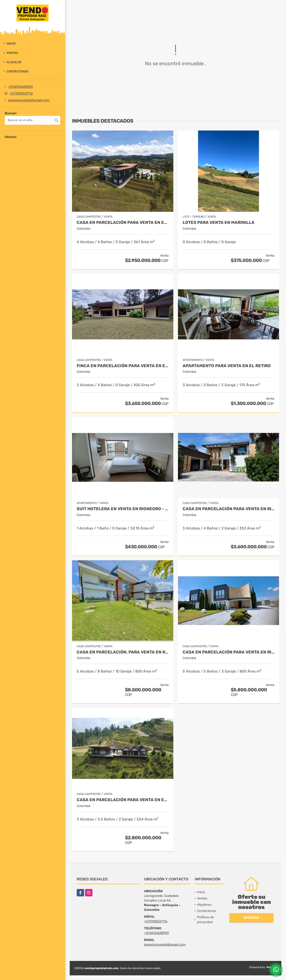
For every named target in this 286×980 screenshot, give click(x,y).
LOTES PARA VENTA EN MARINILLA (219, 223)
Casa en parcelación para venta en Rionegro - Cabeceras (229, 652)
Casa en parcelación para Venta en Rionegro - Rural (229, 509)
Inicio (11, 44)
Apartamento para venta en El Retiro (227, 366)
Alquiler (14, 62)
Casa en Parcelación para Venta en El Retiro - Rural (123, 800)
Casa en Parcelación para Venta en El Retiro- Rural (123, 223)
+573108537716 (21, 93)
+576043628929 (20, 87)
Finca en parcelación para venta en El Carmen (123, 366)
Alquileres (204, 905)
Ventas (12, 53)
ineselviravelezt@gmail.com (29, 100)
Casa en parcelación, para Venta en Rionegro (123, 652)
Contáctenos (17, 71)
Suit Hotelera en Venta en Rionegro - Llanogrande (123, 509)
